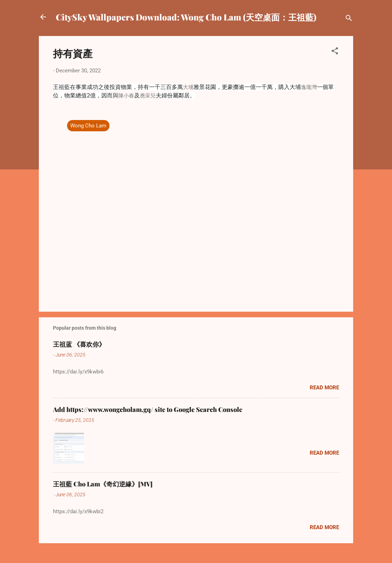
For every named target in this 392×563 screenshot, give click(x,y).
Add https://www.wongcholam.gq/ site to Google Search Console (148, 409)
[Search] (349, 19)
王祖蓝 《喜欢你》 (79, 344)
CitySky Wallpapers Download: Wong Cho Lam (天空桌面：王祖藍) (186, 17)
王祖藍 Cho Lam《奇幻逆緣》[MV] (103, 484)
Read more (324, 388)
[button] (335, 52)
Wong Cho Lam (88, 126)
